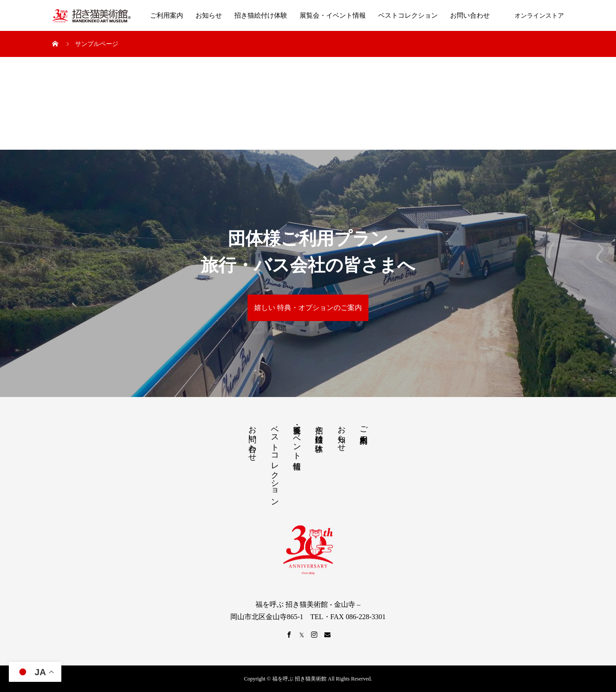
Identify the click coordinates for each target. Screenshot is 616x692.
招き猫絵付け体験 (261, 15)
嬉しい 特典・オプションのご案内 (308, 308)
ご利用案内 (167, 15)
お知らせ (209, 15)
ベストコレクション (408, 15)
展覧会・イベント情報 (333, 15)
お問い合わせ (470, 15)
